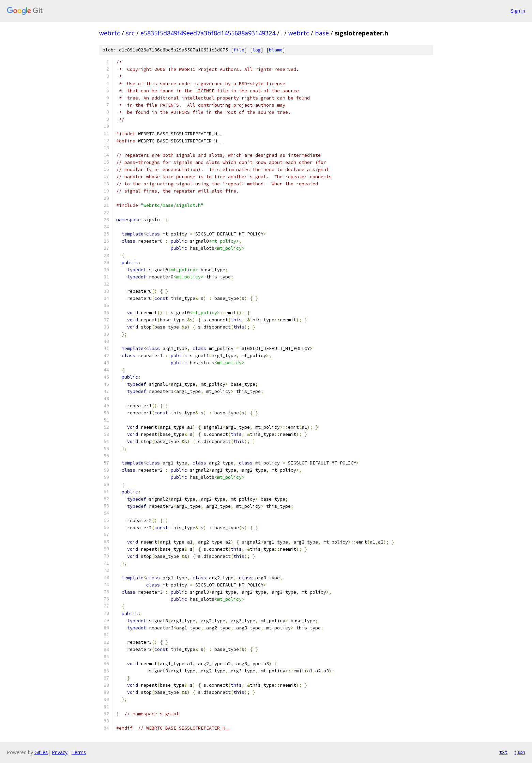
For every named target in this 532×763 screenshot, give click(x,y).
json (520, 752)
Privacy (60, 752)
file (239, 50)
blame (276, 50)
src (130, 33)
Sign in (518, 11)
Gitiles (41, 752)
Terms (79, 752)
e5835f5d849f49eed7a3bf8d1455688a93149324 (208, 33)
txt (503, 752)
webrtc (110, 33)
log (257, 50)
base (322, 33)
